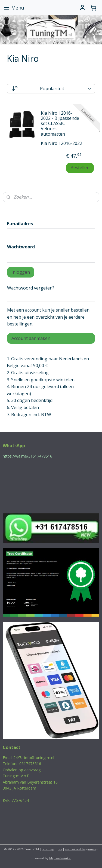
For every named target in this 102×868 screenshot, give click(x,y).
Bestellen (80, 168)
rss (60, 849)
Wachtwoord (21, 247)
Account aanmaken (31, 338)
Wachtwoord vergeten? (31, 288)
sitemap (48, 849)
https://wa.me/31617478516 (27, 456)
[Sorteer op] (51, 89)
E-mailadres (20, 224)
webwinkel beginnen (81, 849)
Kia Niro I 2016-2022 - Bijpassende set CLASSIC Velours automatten (60, 124)
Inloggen (21, 272)
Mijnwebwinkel (60, 858)
